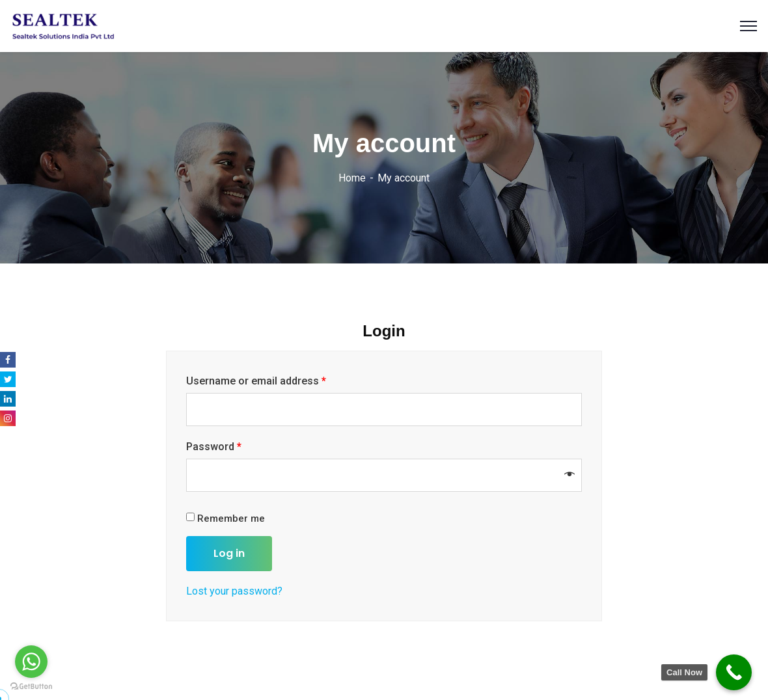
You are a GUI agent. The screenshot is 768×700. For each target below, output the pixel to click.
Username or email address (256, 381)
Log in (229, 553)
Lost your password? (234, 591)
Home (352, 178)
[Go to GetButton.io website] (31, 687)
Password (214, 447)
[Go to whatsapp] (31, 662)
